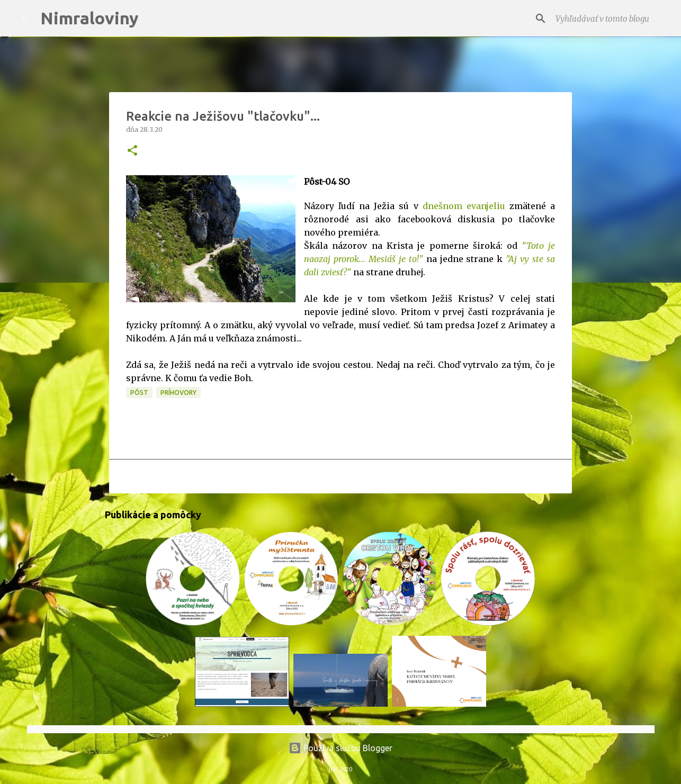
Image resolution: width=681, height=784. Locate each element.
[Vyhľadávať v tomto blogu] (607, 19)
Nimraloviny (89, 18)
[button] (132, 151)
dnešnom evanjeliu (466, 206)
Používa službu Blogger (340, 748)
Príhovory (178, 393)
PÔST (139, 393)
